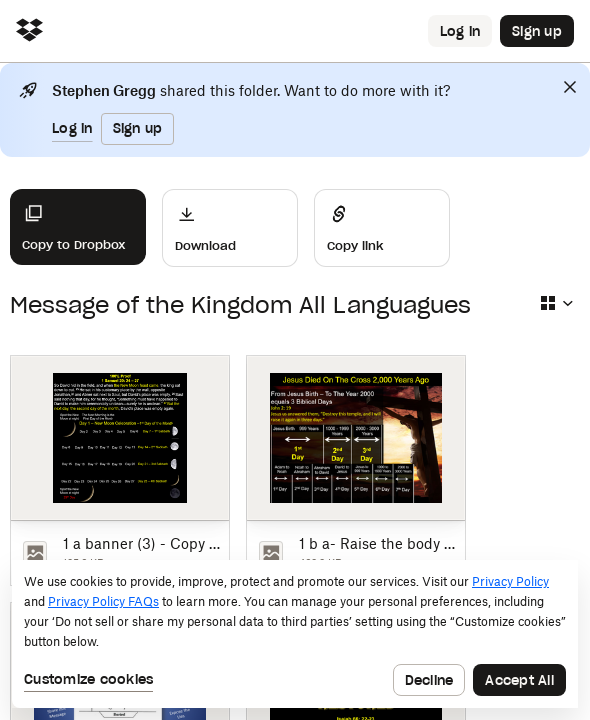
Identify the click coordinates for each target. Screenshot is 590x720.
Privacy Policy (510, 581)
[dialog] (295, 634)
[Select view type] (556, 303)
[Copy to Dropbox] (78, 227)
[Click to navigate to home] (29, 31)
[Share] (382, 228)
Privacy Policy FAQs (103, 601)
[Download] (230, 228)
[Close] (570, 87)
